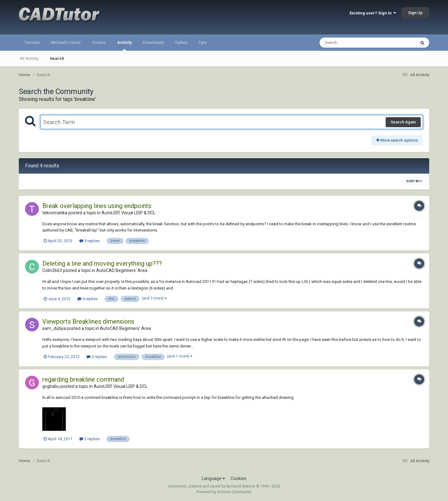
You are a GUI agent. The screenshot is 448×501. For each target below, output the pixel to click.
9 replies (89, 241)
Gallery (181, 42)
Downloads (153, 42)
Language (213, 478)
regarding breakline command (83, 379)
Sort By (414, 181)
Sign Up (415, 13)
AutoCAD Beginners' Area (122, 270)
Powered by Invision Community (224, 492)
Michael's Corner (66, 42)
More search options (397, 140)
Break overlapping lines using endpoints (97, 206)
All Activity (29, 58)
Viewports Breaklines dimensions (88, 321)
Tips (203, 42)
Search (57, 58)
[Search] (351, 43)
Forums (99, 42)
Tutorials (32, 42)
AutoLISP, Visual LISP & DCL (128, 213)
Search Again (403, 122)
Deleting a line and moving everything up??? (102, 264)
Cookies (238, 478)
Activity (124, 45)
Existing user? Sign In (373, 13)
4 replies (88, 299)
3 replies (97, 357)
